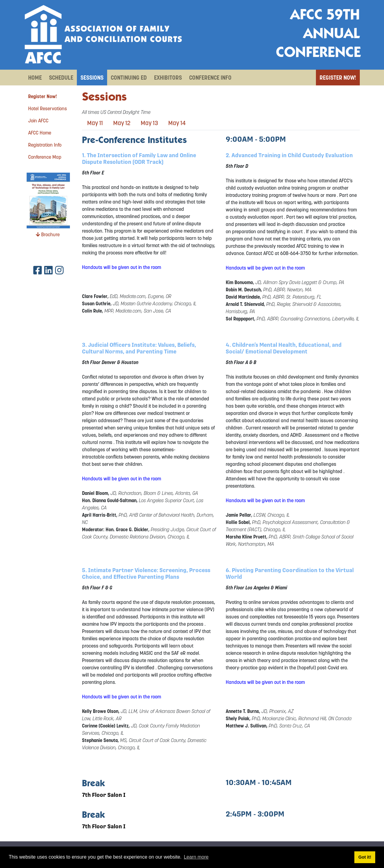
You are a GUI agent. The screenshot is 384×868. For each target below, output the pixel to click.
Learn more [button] (196, 857)
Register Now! (338, 78)
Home (35, 78)
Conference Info (210, 78)
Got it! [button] (365, 857)
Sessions (92, 78)
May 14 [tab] (177, 123)
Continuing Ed (129, 78)
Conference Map (45, 157)
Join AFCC (38, 121)
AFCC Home (40, 133)
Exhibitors (168, 78)
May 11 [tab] (95, 123)
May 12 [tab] (122, 123)
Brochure (48, 234)
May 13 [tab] (149, 123)
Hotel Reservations (48, 108)
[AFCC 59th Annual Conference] (103, 34)
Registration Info (45, 145)
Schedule (61, 78)
